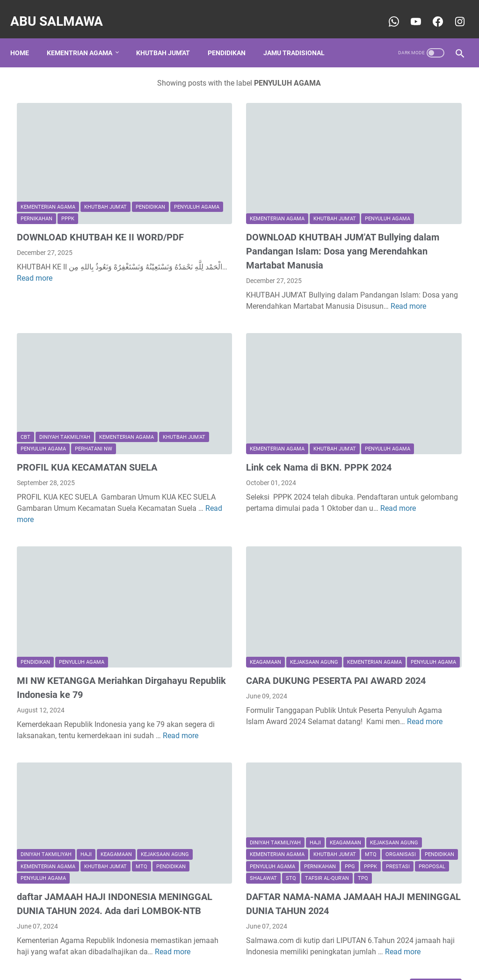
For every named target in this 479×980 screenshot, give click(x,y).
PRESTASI (229, 766)
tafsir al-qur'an (253, 779)
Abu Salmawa (63, 11)
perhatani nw (39, 393)
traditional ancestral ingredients (398, 653)
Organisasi (263, 743)
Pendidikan (233, 37)
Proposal (263, 766)
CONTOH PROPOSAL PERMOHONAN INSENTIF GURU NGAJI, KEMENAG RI (400, 307)
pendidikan (35, 156)
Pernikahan (129, 156)
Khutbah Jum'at (170, 37)
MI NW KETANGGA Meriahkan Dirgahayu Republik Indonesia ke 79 (85, 611)
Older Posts (286, 911)
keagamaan (192, 567)
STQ (217, 779)
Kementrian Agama (86, 37)
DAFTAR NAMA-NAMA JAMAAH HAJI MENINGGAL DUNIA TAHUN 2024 (242, 811)
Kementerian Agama (48, 144)
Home (26, 37)
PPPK (27, 168)
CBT (25, 369)
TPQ (289, 779)
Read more (116, 241)
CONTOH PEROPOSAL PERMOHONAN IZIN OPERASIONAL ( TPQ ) (393, 441)
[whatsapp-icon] (386, 11)
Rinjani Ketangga (385, 761)
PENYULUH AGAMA (82, 156)
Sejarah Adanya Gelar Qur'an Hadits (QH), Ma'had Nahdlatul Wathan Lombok (403, 374)
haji (86, 743)
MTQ (78, 766)
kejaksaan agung (240, 567)
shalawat (189, 779)
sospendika (376, 777)
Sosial (405, 584)
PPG (181, 766)
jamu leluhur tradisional (386, 601)
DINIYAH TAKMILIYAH (65, 369)
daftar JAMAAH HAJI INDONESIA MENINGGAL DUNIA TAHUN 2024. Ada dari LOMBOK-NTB (87, 811)
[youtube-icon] (408, 11)
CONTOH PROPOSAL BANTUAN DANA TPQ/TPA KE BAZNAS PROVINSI (400, 161)
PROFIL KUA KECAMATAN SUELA (87, 411)
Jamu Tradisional (301, 37)
